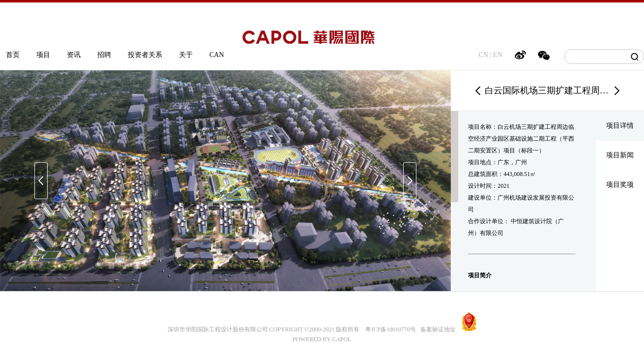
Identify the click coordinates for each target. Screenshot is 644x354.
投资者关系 (145, 55)
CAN (217, 55)
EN (498, 55)
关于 (186, 55)
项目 (43, 55)
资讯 (74, 55)
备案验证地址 (436, 329)
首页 (13, 55)
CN (483, 55)
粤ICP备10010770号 (391, 329)
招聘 (104, 55)
